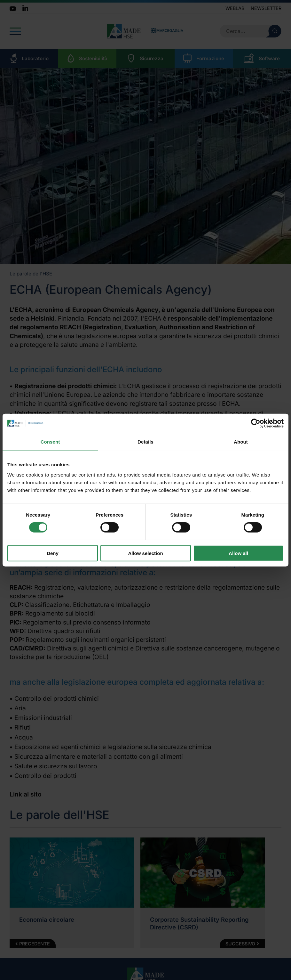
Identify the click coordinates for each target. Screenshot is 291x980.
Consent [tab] (50, 442)
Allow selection (145, 553)
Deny (53, 553)
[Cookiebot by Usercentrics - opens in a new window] (256, 423)
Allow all (238, 553)
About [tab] (241, 442)
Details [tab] (145, 442)
